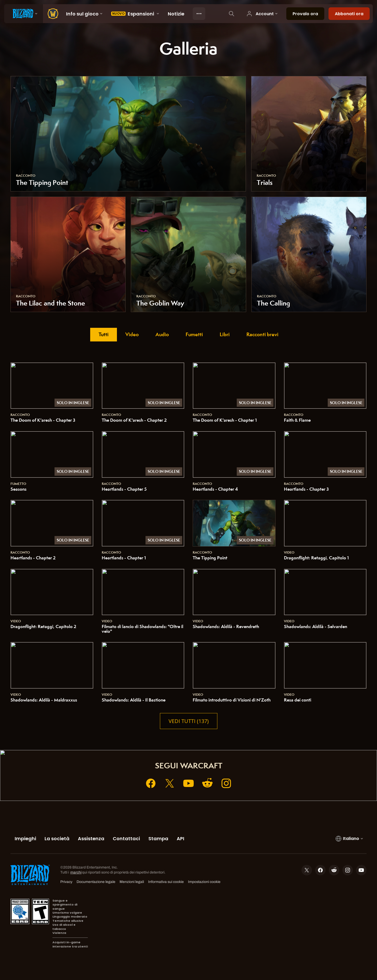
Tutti (104, 334)
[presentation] (24, 14)
